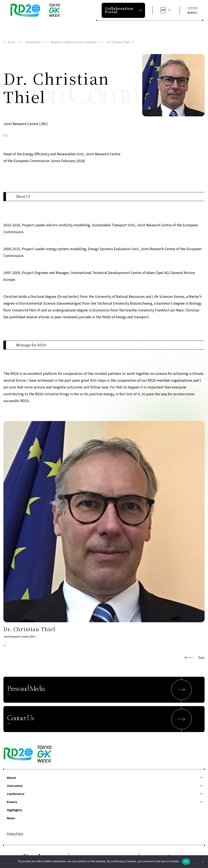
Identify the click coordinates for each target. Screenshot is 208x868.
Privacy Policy (15, 834)
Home (11, 42)
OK (186, 862)
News (11, 818)
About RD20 (33, 42)
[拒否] (203, 862)
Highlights (15, 810)
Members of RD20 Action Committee (74, 42)
